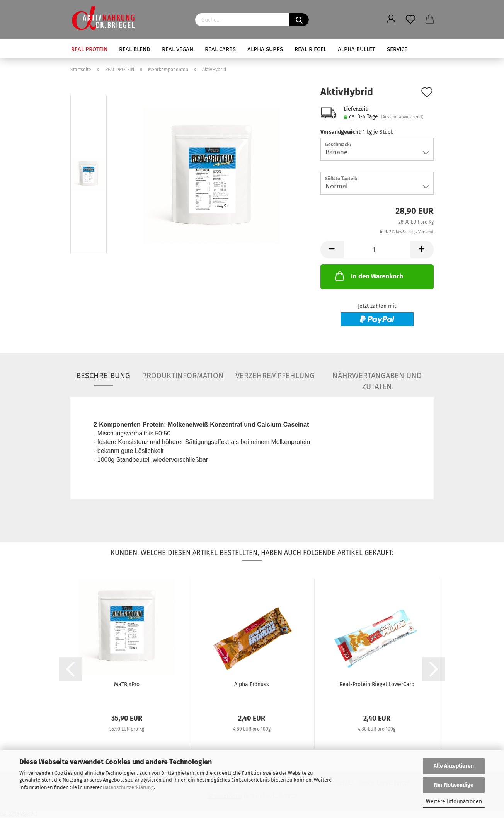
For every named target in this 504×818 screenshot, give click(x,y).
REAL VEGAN (178, 49)
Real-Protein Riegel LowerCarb (377, 684)
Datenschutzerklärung (128, 787)
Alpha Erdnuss (252, 684)
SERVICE (397, 49)
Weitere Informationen (454, 802)
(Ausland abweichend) (402, 117)
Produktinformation (183, 376)
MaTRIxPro (127, 684)
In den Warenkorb (368, 276)
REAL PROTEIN (89, 49)
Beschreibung (103, 376)
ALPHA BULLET (357, 49)
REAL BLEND (135, 49)
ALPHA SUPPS (265, 49)
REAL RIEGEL (310, 49)
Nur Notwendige (454, 785)
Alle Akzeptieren (454, 766)
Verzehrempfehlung (275, 376)
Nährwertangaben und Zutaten (377, 378)
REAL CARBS (220, 49)
